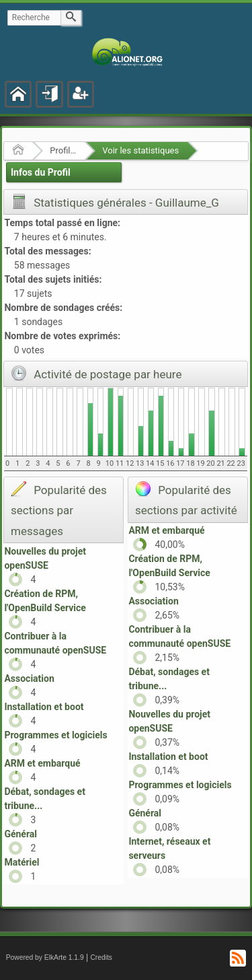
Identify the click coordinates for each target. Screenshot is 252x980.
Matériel (22, 862)
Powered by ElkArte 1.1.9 (45, 957)
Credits (101, 957)
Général (20, 834)
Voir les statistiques (140, 150)
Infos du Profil (41, 172)
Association (29, 678)
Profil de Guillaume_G (63, 150)
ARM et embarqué (42, 763)
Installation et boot (44, 707)
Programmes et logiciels (55, 735)
